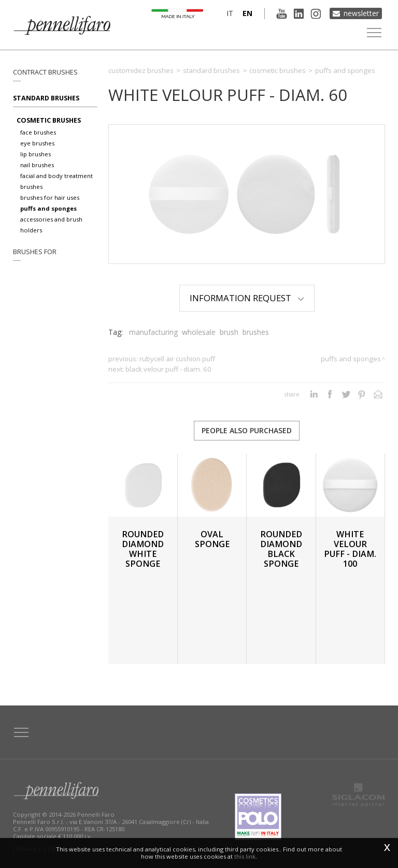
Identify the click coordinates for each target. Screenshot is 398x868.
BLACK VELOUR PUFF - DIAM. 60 (168, 369)
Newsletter (361, 13)
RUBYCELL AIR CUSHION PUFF (177, 359)
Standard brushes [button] (46, 98)
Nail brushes (37, 165)
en (247, 13)
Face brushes (38, 132)
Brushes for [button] (35, 252)
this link (245, 856)
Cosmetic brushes (49, 120)
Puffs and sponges (48, 208)
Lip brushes (35, 154)
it (230, 13)
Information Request (247, 298)
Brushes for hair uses (50, 197)
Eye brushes (37, 143)
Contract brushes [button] (45, 72)
